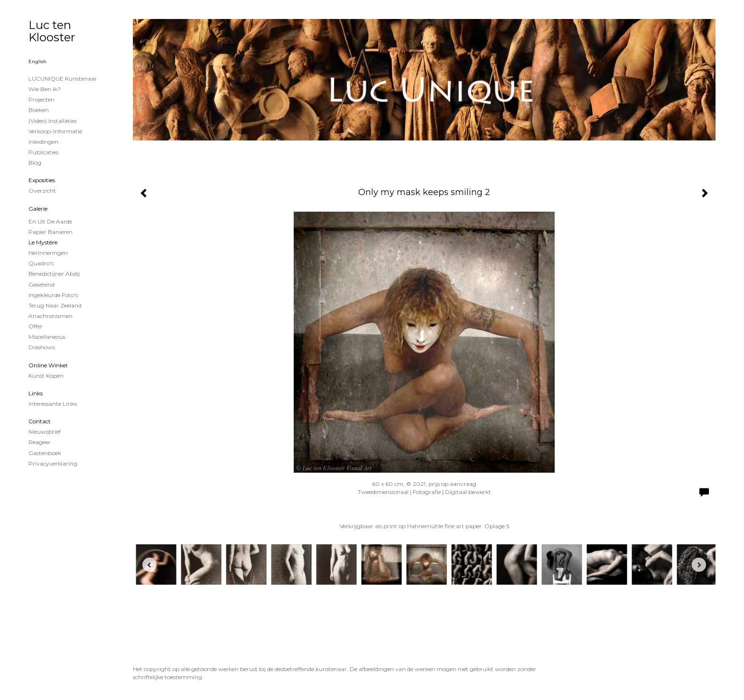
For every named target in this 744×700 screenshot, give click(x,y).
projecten (42, 99)
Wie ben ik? (45, 89)
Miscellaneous (47, 337)
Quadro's (41, 263)
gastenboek (45, 453)
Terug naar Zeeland (55, 305)
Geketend (42, 285)
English (37, 61)
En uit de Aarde (50, 221)
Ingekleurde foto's (53, 295)
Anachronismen (51, 316)
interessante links (53, 404)
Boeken (39, 110)
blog (35, 163)
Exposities (42, 180)
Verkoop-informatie (55, 131)
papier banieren (51, 232)
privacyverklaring (53, 463)
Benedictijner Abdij (54, 274)
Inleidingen (43, 142)
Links (36, 393)
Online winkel (48, 365)
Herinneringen (48, 253)
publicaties (43, 152)
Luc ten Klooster (52, 31)
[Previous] (149, 565)
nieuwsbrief (45, 432)
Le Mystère (43, 242)
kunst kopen (46, 376)
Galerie (38, 209)
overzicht (42, 191)
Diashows (42, 347)
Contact (40, 421)
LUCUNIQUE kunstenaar (63, 79)
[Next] (699, 565)
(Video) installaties (53, 121)
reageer (40, 442)
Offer (36, 326)
